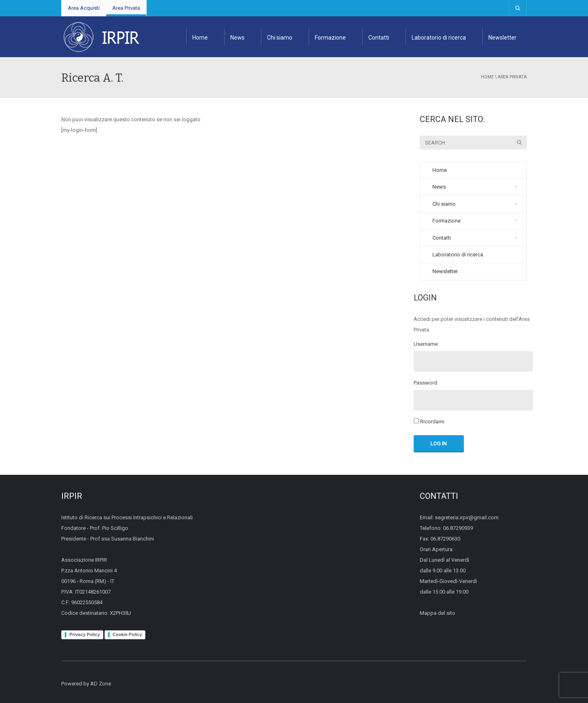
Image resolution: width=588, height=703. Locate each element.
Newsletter (502, 38)
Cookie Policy (127, 634)
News (237, 38)
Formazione (330, 38)
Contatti (379, 38)
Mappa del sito (438, 613)
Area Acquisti (84, 8)
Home (200, 38)
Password (425, 383)
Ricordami (429, 421)
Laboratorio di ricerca (439, 38)
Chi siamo (280, 38)
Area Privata (126, 8)
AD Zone (101, 684)
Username (426, 344)
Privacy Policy (85, 634)
